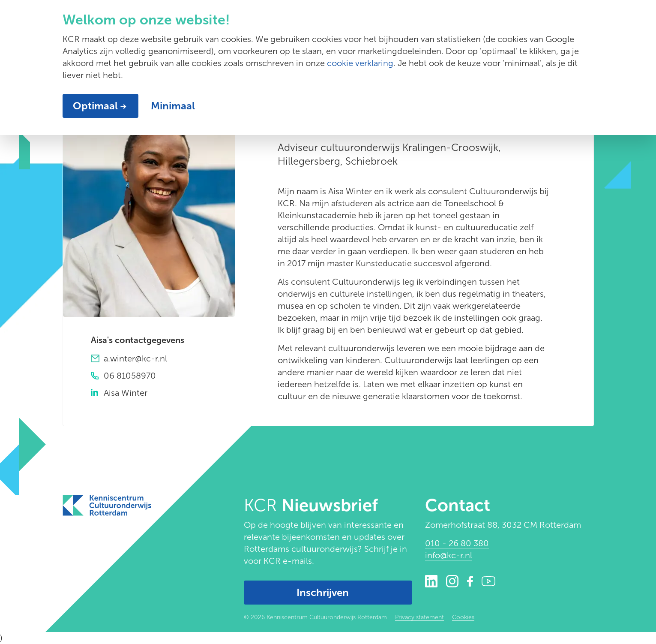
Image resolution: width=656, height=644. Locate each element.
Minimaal (173, 106)
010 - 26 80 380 (457, 543)
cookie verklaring (360, 63)
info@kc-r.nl (449, 555)
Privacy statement (419, 617)
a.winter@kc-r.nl (135, 358)
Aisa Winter (126, 393)
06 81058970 (130, 376)
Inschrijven (323, 592)
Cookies (463, 617)
